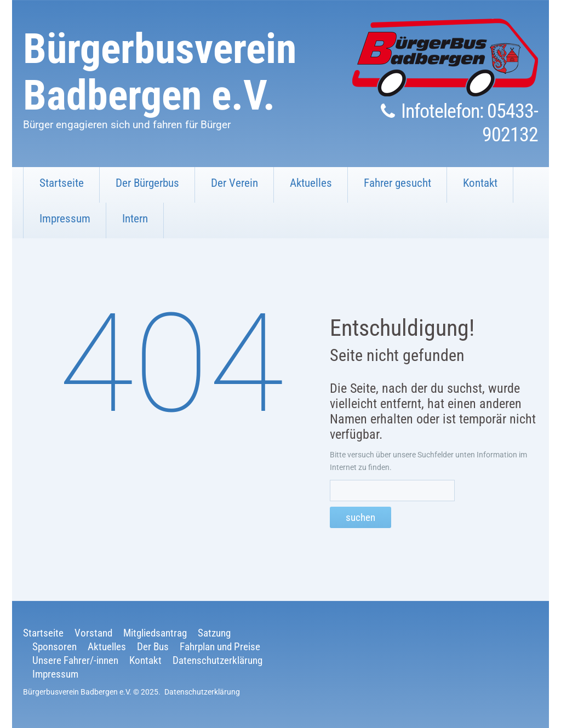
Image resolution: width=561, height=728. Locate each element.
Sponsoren (55, 647)
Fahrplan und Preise (220, 647)
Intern (135, 219)
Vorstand (93, 633)
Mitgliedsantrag (155, 633)
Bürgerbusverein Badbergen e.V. (160, 72)
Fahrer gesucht (397, 183)
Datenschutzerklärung (217, 660)
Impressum (65, 219)
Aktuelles (311, 183)
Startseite (62, 183)
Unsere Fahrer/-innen (75, 660)
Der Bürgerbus (147, 183)
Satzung (214, 633)
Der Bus (153, 647)
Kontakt (480, 183)
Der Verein (234, 183)
